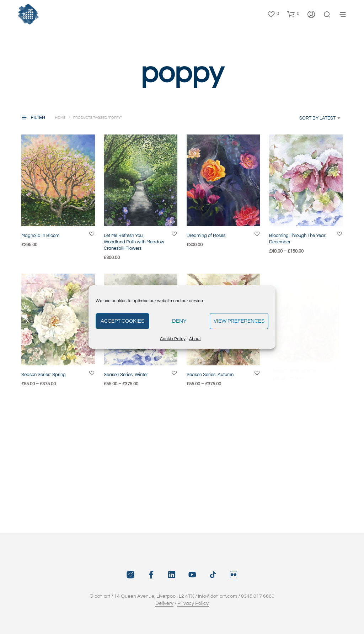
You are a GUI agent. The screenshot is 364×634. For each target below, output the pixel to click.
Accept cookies (122, 321)
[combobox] (309, 118)
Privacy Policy (193, 603)
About (195, 339)
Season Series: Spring (44, 374)
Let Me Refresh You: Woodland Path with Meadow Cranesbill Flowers (134, 242)
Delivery (164, 603)
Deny (179, 321)
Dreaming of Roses (206, 235)
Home (60, 118)
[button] (273, 14)
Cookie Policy (173, 339)
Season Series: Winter (127, 372)
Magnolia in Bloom (40, 235)
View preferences (239, 321)
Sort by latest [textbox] (317, 118)
